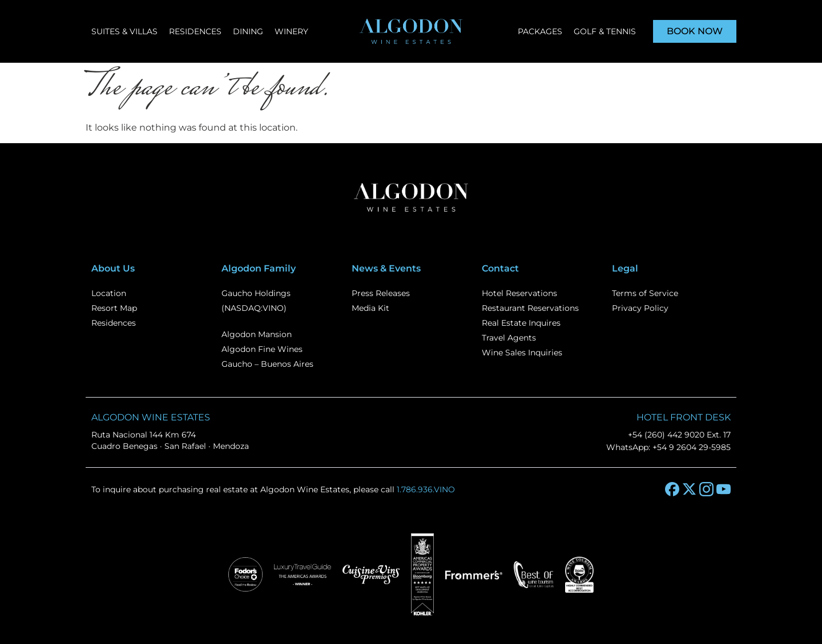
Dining (248, 31)
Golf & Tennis (605, 31)
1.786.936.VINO (426, 489)
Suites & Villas (124, 31)
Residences (195, 31)
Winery (291, 31)
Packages (540, 31)
